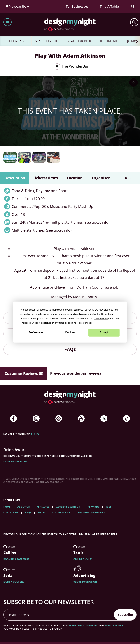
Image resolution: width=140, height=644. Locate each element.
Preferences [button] (85, 323)
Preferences (36, 332)
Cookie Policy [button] (101, 318)
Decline (70, 332)
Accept (104, 332)
